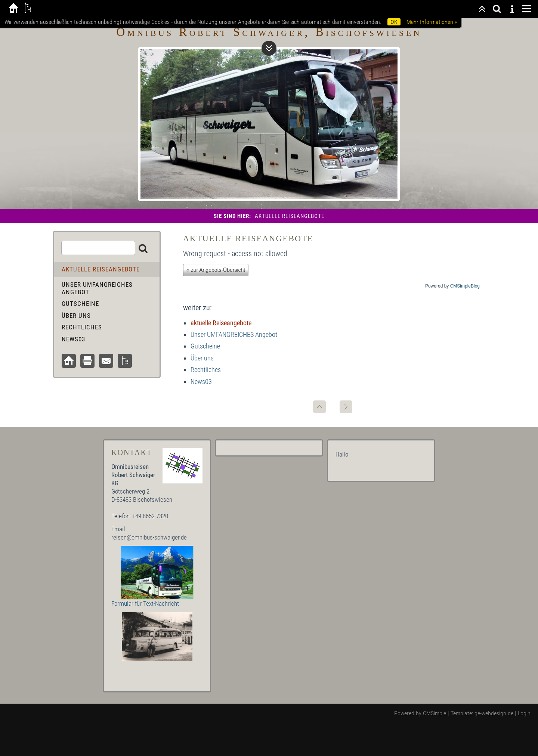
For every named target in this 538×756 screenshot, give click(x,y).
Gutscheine (205, 346)
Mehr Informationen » (432, 22)
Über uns (202, 358)
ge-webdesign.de (494, 713)
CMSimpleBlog (465, 286)
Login (524, 713)
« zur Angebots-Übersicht (216, 270)
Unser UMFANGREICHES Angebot (234, 334)
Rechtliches (206, 370)
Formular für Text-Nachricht (145, 603)
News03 (201, 382)
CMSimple (435, 713)
